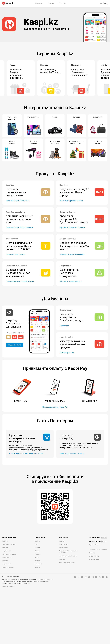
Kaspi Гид (37, 567)
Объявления (38, 564)
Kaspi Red (5, 548)
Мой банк (37, 551)
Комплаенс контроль (95, 559)
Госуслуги (37, 561)
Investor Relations (94, 556)
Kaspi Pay (62, 541)
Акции (36, 557)
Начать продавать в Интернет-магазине (26, 453)
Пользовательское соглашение (98, 550)
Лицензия (5, 580)
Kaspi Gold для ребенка (9, 544)
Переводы (38, 554)
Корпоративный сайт (8, 586)
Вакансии (92, 553)
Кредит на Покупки (8, 557)
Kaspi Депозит (6, 551)
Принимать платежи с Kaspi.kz (68, 556)
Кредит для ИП (6, 564)
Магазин (37, 541)
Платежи (37, 548)
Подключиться (15, 345)
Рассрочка (5, 561)
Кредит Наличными (8, 567)
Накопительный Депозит (9, 554)
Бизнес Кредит (63, 544)
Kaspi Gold (5, 541)
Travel (36, 544)
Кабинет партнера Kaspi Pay (67, 563)
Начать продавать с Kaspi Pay (72, 453)
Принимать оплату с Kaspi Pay (55, 407)
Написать (104, 538)
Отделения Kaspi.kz (95, 545)
